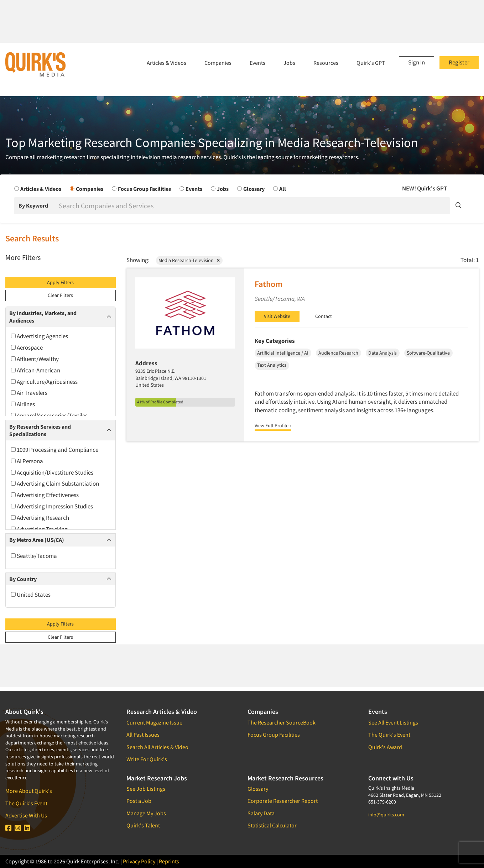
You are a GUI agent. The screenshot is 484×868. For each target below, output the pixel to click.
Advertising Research (40, 518)
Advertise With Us (26, 815)
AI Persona (27, 461)
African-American (36, 370)
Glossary (258, 789)
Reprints (169, 861)
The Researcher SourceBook (282, 722)
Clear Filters (60, 295)
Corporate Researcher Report (283, 801)
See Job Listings (146, 789)
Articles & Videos (166, 63)
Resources (326, 63)
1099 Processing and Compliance (55, 450)
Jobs (289, 63)
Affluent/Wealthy (35, 359)
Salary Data (261, 813)
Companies (218, 63)
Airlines (23, 404)
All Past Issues (143, 734)
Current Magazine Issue (154, 722)
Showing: (138, 260)
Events (257, 63)
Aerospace (27, 347)
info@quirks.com (386, 815)
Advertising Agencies (40, 336)
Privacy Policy (139, 861)
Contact (324, 316)
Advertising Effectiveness (45, 495)
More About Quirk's (29, 791)
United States (31, 595)
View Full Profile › (273, 425)
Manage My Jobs (146, 813)
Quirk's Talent (143, 825)
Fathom (269, 284)
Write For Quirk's (147, 759)
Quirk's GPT (371, 63)
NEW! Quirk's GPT (425, 188)
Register (459, 62)
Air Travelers (29, 393)
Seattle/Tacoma (34, 556)
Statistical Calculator (272, 825)
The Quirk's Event (26, 803)
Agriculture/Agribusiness (44, 382)
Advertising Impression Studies (52, 506)
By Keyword (33, 205)
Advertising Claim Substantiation (55, 483)
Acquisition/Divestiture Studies (52, 472)
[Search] (254, 206)
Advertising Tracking (39, 529)
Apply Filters (60, 282)
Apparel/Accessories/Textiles (49, 415)
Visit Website (277, 316)
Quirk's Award (385, 747)
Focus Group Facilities (274, 734)
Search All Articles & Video (157, 747)
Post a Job (139, 801)
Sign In (417, 62)
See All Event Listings (393, 722)
